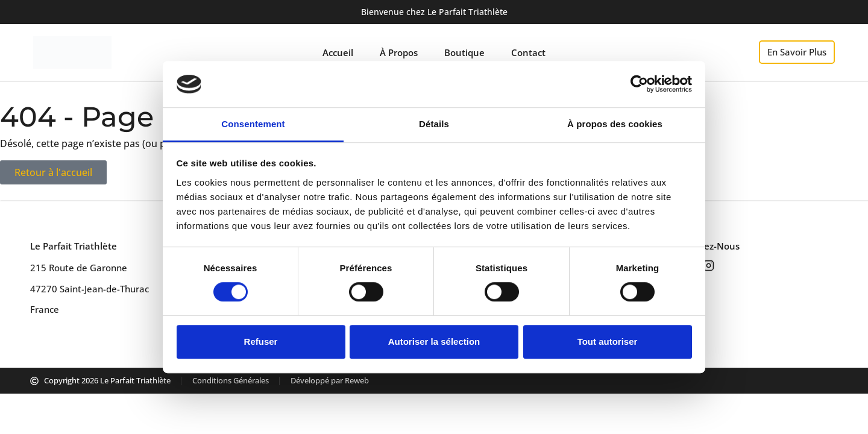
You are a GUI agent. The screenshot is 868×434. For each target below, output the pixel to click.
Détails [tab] (434, 124)
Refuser (261, 341)
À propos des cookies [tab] (615, 124)
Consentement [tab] (253, 124)
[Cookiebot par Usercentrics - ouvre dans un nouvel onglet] (639, 84)
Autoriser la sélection (434, 341)
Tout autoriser (608, 341)
